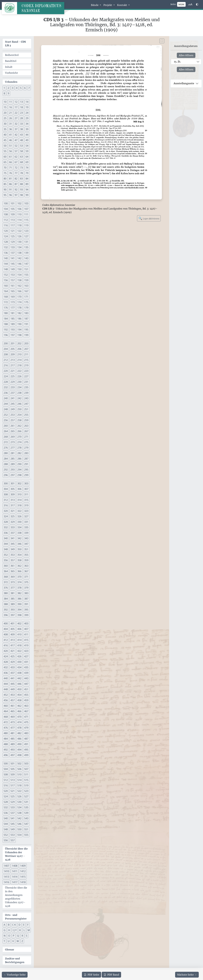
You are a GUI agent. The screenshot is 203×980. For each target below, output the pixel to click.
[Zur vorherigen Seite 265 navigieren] (15, 975)
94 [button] (27, 190)
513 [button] (13, 780)
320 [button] (6, 511)
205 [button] (13, 349)
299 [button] (26, 475)
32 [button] (16, 124)
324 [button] (6, 516)
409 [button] (13, 634)
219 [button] (26, 365)
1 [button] (4, 88)
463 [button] (26, 706)
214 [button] (19, 360)
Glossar (10, 950)
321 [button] (13, 511)
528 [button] (6, 802)
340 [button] (6, 538)
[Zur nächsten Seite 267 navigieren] (187, 975)
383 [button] (26, 593)
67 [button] (16, 162)
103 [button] (26, 203)
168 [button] (6, 297)
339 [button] (26, 533)
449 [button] (13, 689)
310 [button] (19, 494)
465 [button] (13, 711)
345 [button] (13, 544)
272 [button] (6, 442)
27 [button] (16, 118)
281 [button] (13, 453)
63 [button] (21, 157)
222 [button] (19, 371)
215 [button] (26, 360)
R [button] (22, 936)
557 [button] (13, 840)
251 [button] (26, 409)
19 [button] (27, 107)
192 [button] (6, 330)
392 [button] (6, 610)
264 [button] (6, 431)
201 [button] (13, 343)
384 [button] (6, 599)
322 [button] (19, 511)
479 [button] (26, 728)
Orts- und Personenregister (16, 917)
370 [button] (19, 577)
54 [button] (27, 146)
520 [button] (6, 791)
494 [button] (19, 750)
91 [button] (11, 190)
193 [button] (13, 330)
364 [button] (6, 571)
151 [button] (26, 269)
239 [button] (26, 393)
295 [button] (26, 470)
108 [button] (6, 214)
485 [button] (13, 739)
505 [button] (13, 769)
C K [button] (14, 925)
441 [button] (13, 678)
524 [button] (6, 796)
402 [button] (19, 623)
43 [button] (21, 135)
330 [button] (19, 522)
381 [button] (13, 593)
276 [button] (6, 448)
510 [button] (19, 774)
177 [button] (13, 308)
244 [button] (6, 404)
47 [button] (16, 140)
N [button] (5, 936)
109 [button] (13, 214)
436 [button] (6, 673)
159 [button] (26, 280)
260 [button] (6, 426)
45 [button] (5, 140)
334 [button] (19, 527)
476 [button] (6, 728)
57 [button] (16, 151)
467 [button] (26, 711)
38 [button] (21, 129)
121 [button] (13, 231)
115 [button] (26, 220)
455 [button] (26, 695)
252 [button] (6, 415)
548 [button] (6, 829)
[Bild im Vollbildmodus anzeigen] (162, 41)
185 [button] (13, 319)
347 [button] (26, 544)
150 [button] (19, 269)
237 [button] (13, 393)
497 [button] (13, 755)
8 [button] (4, 93)
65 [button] (5, 162)
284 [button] (6, 459)
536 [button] (6, 813)
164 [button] (6, 291)
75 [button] (5, 173)
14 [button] (27, 102)
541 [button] (13, 818)
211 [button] (26, 354)
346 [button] (19, 544)
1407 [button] (6, 866)
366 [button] (19, 571)
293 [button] (13, 470)
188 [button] (6, 324)
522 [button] (19, 791)
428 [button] (6, 662)
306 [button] (19, 489)
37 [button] (16, 129)
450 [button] (19, 689)
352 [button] (6, 555)
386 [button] (19, 599)
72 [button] (16, 168)
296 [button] (6, 475)
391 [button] (26, 604)
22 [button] (16, 113)
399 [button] (26, 615)
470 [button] (19, 717)
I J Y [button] (15, 930)
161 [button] (13, 286)
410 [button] (19, 634)
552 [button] (6, 835)
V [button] (13, 941)
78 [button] (21, 173)
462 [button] (19, 706)
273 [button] (13, 442)
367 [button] (26, 571)
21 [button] (11, 113)
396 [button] (6, 615)
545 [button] (13, 824)
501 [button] (13, 763)
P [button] (14, 936)
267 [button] (26, 431)
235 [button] (26, 387)
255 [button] (26, 415)
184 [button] (6, 319)
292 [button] (6, 470)
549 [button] (13, 829)
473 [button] (13, 722)
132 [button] (6, 247)
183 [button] (26, 313)
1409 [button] (23, 866)
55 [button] (5, 151)
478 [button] (19, 728)
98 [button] (21, 195)
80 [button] (5, 179)
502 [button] (19, 763)
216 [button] (6, 365)
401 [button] (13, 623)
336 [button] (6, 533)
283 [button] (26, 453)
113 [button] (13, 220)
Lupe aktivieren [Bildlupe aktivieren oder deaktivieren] (149, 218)
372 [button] (6, 582)
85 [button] (5, 184)
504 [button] (6, 769)
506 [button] (19, 769)
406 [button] (19, 629)
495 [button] (26, 750)
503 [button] (26, 763)
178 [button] (19, 308)
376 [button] (6, 588)
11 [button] (11, 102)
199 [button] (26, 335)
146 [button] (19, 264)
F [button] (28, 925)
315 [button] (26, 500)
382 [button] (19, 593)
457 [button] (13, 700)
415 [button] (26, 640)
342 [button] (19, 538)
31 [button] (11, 124)
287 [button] (26, 459)
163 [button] (26, 286)
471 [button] (26, 717)
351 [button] (26, 549)
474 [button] (19, 722)
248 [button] (6, 409)
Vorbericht (11, 73)
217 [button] (13, 365)
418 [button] (19, 645)
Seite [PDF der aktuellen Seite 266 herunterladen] (92, 975)
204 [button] (6, 349)
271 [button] (26, 437)
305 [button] (13, 489)
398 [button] (19, 615)
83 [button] (21, 179)
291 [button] (26, 464)
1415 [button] (23, 877)
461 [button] (13, 706)
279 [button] (26, 448)
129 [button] (13, 242)
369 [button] (13, 577)
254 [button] (19, 415)
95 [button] (5, 195)
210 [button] (19, 354)
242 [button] (19, 398)
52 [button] (16, 146)
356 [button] (6, 560)
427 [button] (26, 656)
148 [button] (6, 269)
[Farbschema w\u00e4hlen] (197, 4)
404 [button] (6, 629)
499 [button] (26, 755)
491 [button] (26, 744)
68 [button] (21, 162)
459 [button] (26, 700)
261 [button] (13, 426)
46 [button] (11, 140)
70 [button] (5, 168)
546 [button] (19, 824)
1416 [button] (6, 882)
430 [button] (19, 662)
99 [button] (27, 195)
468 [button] (6, 717)
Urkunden (11, 82)
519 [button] (26, 785)
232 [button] (6, 387)
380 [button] (6, 593)
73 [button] (21, 168)
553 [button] (13, 835)
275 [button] (26, 442)
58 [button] (21, 151)
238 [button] (19, 393)
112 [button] (6, 220)
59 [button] (27, 151)
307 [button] (26, 489)
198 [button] (19, 335)
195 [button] (26, 330)
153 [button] (13, 275)
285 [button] (13, 459)
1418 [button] (23, 882)
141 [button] (13, 258)
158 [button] (19, 280)
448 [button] (6, 689)
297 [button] (13, 475)
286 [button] (19, 459)
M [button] (29, 930)
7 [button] (29, 88)
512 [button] (6, 780)
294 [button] (19, 470)
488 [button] (6, 744)
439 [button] (26, 673)
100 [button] (6, 203)
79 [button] (27, 173)
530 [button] (19, 802)
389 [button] (13, 604)
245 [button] (13, 404)
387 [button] (26, 599)
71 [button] (11, 168)
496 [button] (6, 755)
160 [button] (6, 286)
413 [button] (13, 640)
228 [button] (6, 382)
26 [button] (11, 118)
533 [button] (13, 807)
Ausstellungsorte (184, 83)
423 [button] (26, 651)
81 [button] (11, 179)
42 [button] (16, 135)
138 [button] (19, 253)
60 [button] (5, 157)
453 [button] (13, 695)
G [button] (5, 930)
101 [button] (13, 203)
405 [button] (13, 629)
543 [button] (26, 818)
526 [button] (19, 796)
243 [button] (26, 398)
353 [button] (13, 555)
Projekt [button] (108, 5)
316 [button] (6, 505)
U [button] (9, 941)
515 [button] (26, 780)
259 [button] (26, 420)
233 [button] (13, 387)
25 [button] (5, 118)
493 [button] (13, 750)
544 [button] (6, 824)
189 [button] (13, 324)
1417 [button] (15, 882)
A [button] (4, 925)
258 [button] (19, 420)
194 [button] (19, 330)
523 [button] (26, 791)
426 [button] (19, 656)
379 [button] (26, 588)
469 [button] (13, 717)
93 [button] (21, 190)
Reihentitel (12, 55)
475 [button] (26, 722)
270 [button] (19, 437)
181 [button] (13, 313)
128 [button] (6, 242)
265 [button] (13, 431)
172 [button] (6, 302)
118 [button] (19, 225)
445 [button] (13, 684)
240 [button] (6, 398)
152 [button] (6, 275)
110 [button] (19, 214)
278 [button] (19, 448)
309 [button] (13, 494)
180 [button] (6, 313)
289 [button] (13, 464)
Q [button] (18, 936)
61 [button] (11, 157)
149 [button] (13, 269)
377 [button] (13, 588)
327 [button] (26, 516)
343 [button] (26, 538)
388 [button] (6, 604)
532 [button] (6, 807)
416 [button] (6, 645)
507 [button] (26, 769)
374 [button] (19, 582)
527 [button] (26, 796)
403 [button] (26, 623)
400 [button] (6, 623)
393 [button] (13, 610)
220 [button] (6, 371)
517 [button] (13, 785)
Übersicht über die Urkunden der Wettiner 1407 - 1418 (16, 854)
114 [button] (19, 220)
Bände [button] (95, 5)
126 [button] (19, 236)
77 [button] (16, 173)
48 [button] (21, 140)
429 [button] (13, 662)
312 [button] (6, 500)
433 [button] (13, 667)
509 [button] (13, 774)
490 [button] (19, 744)
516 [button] (6, 785)
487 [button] (26, 739)
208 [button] (6, 354)
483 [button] (26, 733)
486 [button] (19, 739)
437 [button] (13, 673)
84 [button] (27, 179)
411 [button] (26, 634)
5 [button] (21, 88)
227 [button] (26, 376)
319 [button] (26, 505)
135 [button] (26, 247)
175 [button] (26, 302)
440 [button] (6, 678)
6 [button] (25, 88)
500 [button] (6, 763)
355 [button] (26, 555)
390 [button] (19, 604)
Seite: (173, 4)
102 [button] (19, 203)
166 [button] (19, 291)
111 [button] (26, 214)
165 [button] (13, 291)
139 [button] (26, 253)
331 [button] (26, 522)
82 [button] (16, 179)
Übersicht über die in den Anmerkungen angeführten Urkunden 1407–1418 (16, 897)
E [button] (24, 925)
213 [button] (13, 360)
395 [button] (26, 610)
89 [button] (27, 184)
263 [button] (26, 426)
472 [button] (6, 722)
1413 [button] (6, 877)
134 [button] (19, 247)
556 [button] (6, 840)
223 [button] (26, 371)
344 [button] (6, 544)
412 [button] (6, 640)
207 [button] (26, 349)
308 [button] (6, 494)
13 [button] (21, 102)
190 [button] (19, 324)
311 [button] (26, 494)
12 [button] (16, 102)
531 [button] (26, 802)
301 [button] (13, 483)
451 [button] (26, 689)
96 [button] (11, 195)
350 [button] (19, 549)
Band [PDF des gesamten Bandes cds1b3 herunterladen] (111, 975)
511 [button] (26, 774)
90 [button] (5, 190)
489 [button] (13, 744)
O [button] (9, 936)
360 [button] (6, 566)
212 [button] (6, 360)
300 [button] (6, 483)
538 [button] (19, 813)
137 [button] (13, 253)
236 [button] (6, 393)
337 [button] (13, 533)
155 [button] (26, 275)
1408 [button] (15, 866)
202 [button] (19, 343)
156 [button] (6, 280)
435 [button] (26, 667)
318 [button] (19, 505)
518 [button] (19, 785)
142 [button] (19, 258)
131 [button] (26, 242)
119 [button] (26, 225)
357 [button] (13, 560)
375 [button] (26, 582)
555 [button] (26, 835)
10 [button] (5, 102)
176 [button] (6, 308)
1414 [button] (15, 877)
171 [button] (26, 297)
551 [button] (26, 829)
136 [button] (6, 253)
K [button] (20, 930)
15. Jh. (177, 62)
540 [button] (6, 818)
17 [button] (16, 107)
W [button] (18, 941)
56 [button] (11, 151)
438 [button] (19, 673)
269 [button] (13, 437)
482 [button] (19, 733)
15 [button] (5, 107)
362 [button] (19, 566)
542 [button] (19, 818)
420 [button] (6, 651)
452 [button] (6, 695)
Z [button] (22, 941)
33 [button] (21, 124)
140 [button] (6, 258)
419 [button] (26, 645)
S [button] (27, 936)
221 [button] (13, 371)
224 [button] (6, 376)
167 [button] (26, 291)
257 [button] (13, 420)
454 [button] (19, 695)
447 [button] (26, 684)
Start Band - (15, 44)
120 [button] (6, 231)
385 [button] (13, 599)
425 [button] (13, 656)
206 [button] (19, 349)
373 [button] (13, 582)
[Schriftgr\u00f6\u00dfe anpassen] (190, 4)
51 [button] (11, 146)
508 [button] (6, 774)
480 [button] (6, 733)
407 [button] (26, 629)
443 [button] (26, 678)
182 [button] (19, 313)
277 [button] (13, 448)
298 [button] (19, 475)
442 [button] (19, 678)
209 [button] (13, 354)
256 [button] (6, 420)
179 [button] (26, 308)
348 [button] (6, 549)
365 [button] (13, 571)
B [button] (9, 925)
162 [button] (19, 286)
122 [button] (19, 231)
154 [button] (19, 275)
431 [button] (26, 662)
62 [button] (16, 157)
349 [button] (13, 549)
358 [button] (19, 560)
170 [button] (19, 297)
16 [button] (11, 107)
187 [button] (26, 319)
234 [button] (19, 387)
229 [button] (13, 382)
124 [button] (6, 236)
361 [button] (13, 566)
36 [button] (11, 129)
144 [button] (6, 264)
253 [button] (13, 415)
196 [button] (6, 335)
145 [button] (13, 264)
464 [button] (6, 711)
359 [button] (26, 560)
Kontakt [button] (122, 5)
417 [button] (13, 645)
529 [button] (13, 802)
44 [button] (27, 135)
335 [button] (26, 527)
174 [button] (19, 302)
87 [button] (16, 184)
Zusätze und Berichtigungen (15, 960)
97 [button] (16, 195)
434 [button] (19, 667)
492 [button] (6, 750)
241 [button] (13, 398)
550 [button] (19, 829)
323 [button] (26, 511)
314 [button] (19, 500)
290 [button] (19, 464)
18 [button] (21, 107)
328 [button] (6, 522)
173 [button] (13, 302)
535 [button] (26, 807)
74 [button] (27, 168)
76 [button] (11, 173)
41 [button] (11, 135)
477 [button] (13, 728)
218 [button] (19, 365)
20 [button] (5, 113)
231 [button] (26, 382)
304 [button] (6, 489)
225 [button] (13, 376)
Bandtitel (11, 61)
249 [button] (13, 409)
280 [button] (6, 453)
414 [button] (19, 640)
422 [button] (19, 651)
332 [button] (6, 527)
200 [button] (6, 343)
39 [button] (27, 129)
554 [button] (19, 835)
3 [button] (13, 88)
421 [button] (13, 651)
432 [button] (6, 667)
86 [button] (11, 184)
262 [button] (19, 426)
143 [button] (26, 258)
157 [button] (13, 280)
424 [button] (6, 656)
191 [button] (26, 324)
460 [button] (6, 706)
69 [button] (27, 162)
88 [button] (21, 184)
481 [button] (13, 733)
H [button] (9, 930)
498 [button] (19, 755)
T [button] (4, 941)
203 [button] (26, 343)
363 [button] (26, 566)
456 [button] (6, 700)
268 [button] (6, 437)
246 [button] (19, 404)
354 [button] (19, 555)
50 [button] (5, 146)
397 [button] (13, 615)
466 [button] (19, 711)
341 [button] (13, 538)
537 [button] (13, 813)
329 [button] (13, 522)
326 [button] (19, 516)
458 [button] (19, 700)
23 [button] (21, 113)
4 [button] (17, 88)
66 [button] (11, 162)
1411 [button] (15, 871)
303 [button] (26, 483)
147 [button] (26, 264)
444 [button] (6, 684)
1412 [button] (23, 871)
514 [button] (19, 780)
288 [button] (6, 464)
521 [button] (13, 791)
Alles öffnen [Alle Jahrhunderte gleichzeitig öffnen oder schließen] (186, 55)
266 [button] (19, 431)
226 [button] (19, 376)
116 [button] (6, 225)
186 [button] (19, 319)
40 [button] (5, 135)
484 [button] (6, 739)
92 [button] (16, 190)
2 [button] (8, 88)
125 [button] (13, 236)
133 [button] (13, 247)
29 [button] (27, 118)
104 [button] (6, 209)
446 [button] (19, 684)
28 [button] (21, 118)
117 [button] (13, 225)
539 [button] (26, 813)
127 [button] (26, 236)
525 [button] (13, 796)
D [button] (19, 925)
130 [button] (19, 242)
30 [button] (5, 124)
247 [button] (26, 404)
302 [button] (19, 483)
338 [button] (19, 533)
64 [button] (27, 157)
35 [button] (5, 129)
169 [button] (13, 297)
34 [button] (27, 124)
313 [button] (13, 500)
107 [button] (26, 209)
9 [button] (8, 93)
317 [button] (13, 505)
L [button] (24, 930)
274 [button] (19, 442)
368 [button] (6, 577)
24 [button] (27, 113)
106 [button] (19, 209)
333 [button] (13, 527)
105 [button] (13, 209)
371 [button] (26, 577)
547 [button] (26, 824)
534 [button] (19, 807)
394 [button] (19, 610)
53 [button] (21, 146)
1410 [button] (6, 871)
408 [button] (6, 634)
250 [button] (19, 409)
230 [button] (19, 382)
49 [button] (27, 140)
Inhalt (9, 67)
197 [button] (13, 335)
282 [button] (19, 453)
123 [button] (26, 231)
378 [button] (19, 588)
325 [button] (13, 516)
